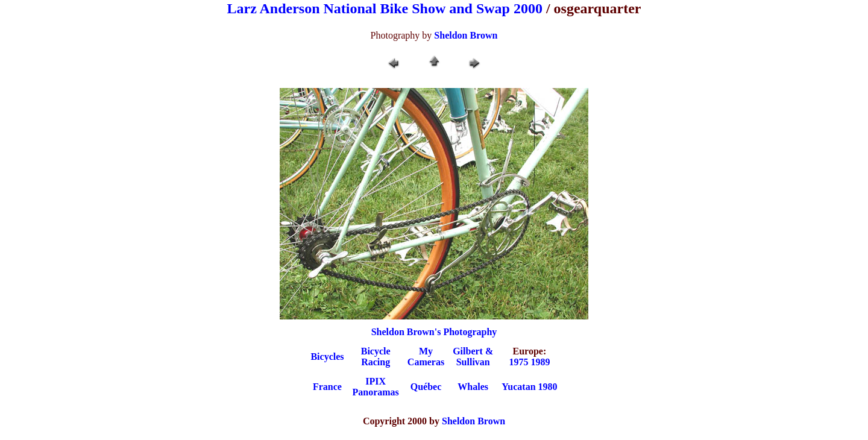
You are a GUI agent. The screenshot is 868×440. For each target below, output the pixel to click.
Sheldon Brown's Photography (434, 332)
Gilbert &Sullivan (473, 357)
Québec (426, 387)
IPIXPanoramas (376, 387)
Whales (473, 387)
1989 (540, 362)
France (327, 387)
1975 (518, 362)
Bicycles (327, 357)
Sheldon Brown (466, 35)
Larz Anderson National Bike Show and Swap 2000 (385, 8)
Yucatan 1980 (529, 387)
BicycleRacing (376, 357)
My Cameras (426, 357)
